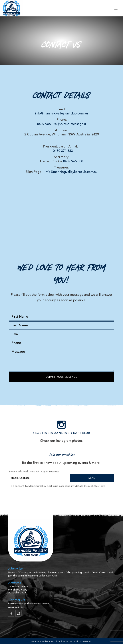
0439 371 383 (63, 151)
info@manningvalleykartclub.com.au (61, 114)
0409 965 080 (73, 161)
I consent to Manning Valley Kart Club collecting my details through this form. (59, 486)
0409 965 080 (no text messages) (61, 124)
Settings (54, 472)
